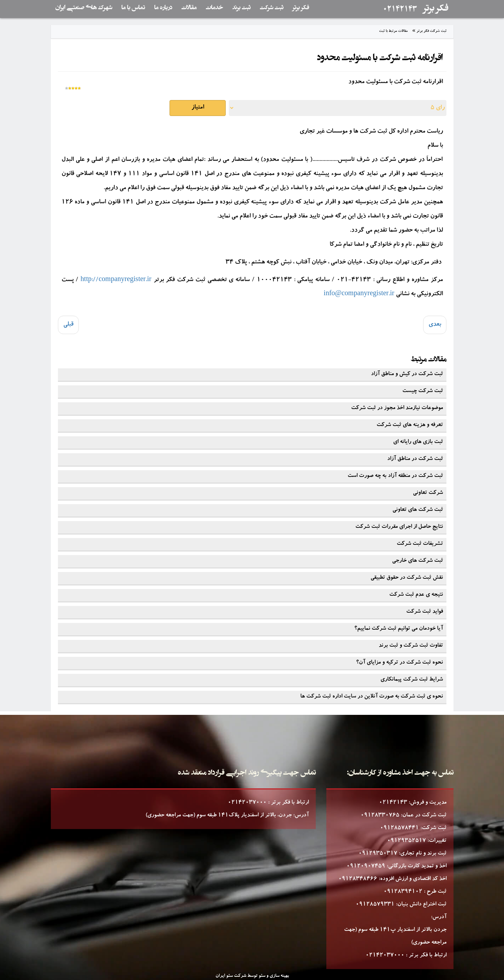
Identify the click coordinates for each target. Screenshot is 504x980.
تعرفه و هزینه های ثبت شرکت (410, 425)
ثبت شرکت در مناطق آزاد (415, 459)
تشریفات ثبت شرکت (420, 544)
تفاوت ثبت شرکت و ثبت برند (411, 646)
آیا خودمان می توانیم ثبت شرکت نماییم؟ (399, 629)
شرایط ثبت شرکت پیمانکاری (412, 680)
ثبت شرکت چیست (423, 391)
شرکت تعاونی (428, 493)
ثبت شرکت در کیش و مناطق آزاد (407, 374)
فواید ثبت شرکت (425, 612)
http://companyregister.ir (116, 280)
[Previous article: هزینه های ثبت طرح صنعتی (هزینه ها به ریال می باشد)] (68, 325)
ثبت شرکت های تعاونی (418, 510)
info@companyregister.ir (359, 294)
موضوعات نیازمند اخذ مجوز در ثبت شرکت (397, 408)
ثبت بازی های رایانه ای (418, 442)
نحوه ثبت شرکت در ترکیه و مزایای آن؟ (399, 663)
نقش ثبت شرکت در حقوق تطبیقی (407, 578)
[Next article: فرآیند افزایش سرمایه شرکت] (435, 325)
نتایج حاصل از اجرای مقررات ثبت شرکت (399, 527)
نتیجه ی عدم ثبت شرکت (416, 595)
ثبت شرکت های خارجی (417, 561)
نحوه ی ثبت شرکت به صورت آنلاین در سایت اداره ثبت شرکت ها (372, 697)
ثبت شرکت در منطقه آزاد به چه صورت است (395, 476)
